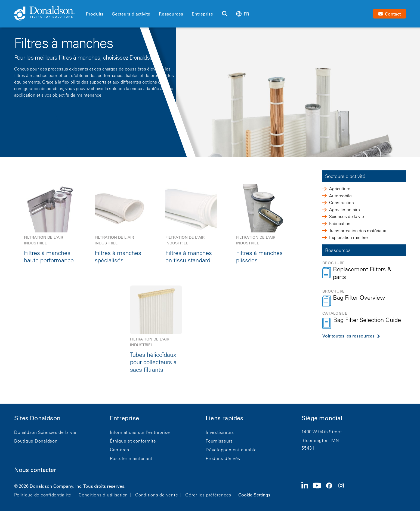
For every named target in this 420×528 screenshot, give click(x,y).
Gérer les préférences (208, 495)
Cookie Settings (254, 495)
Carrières (120, 450)
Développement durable (231, 450)
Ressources (171, 14)
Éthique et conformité (133, 441)
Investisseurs (220, 432)
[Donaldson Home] (48, 14)
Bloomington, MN (320, 440)
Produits (95, 14)
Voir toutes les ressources (348, 336)
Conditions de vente (157, 495)
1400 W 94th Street (322, 432)
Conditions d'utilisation (103, 495)
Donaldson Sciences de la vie (45, 432)
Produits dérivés (223, 458)
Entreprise (203, 14)
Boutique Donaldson (36, 441)
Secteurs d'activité (131, 14)
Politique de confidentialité (43, 495)
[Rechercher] (225, 14)
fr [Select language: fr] (243, 14)
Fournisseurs (219, 441)
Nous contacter (35, 470)
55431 (308, 448)
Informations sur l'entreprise (140, 432)
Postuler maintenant (131, 458)
